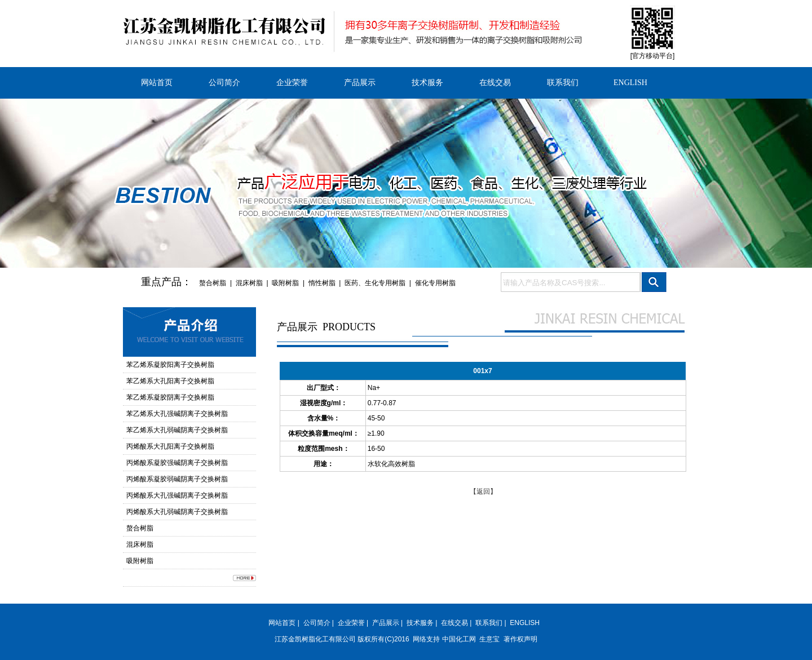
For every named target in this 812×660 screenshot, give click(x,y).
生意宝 (489, 639)
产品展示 (360, 83)
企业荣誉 (292, 83)
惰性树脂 (322, 283)
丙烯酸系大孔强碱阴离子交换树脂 (177, 495)
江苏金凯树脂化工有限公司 (315, 639)
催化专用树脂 (435, 283)
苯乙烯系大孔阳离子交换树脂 (170, 381)
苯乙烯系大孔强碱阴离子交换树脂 (177, 414)
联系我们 (563, 83)
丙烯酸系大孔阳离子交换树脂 (170, 446)
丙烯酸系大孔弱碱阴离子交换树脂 (177, 512)
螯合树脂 (213, 283)
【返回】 (483, 491)
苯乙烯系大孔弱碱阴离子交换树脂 (177, 430)
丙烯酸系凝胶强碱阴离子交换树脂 (177, 463)
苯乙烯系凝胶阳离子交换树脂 (170, 365)
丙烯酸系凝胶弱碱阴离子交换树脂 (177, 479)
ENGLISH (630, 83)
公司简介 (224, 83)
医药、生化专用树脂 (375, 283)
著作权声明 (520, 639)
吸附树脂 (285, 283)
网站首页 (157, 83)
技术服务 (427, 83)
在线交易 (495, 83)
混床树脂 (249, 283)
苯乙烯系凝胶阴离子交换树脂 (170, 397)
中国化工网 (459, 639)
